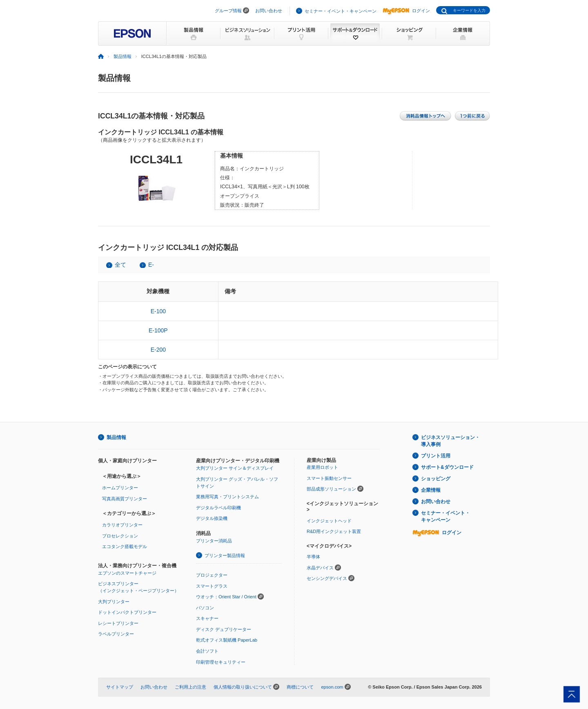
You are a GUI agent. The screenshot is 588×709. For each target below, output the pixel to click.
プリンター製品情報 (225, 555)
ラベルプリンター (116, 634)
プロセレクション (120, 536)
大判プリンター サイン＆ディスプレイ (235, 468)
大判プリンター (114, 602)
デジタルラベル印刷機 (218, 508)
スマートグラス (212, 586)
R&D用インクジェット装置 (334, 531)
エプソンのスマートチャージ (127, 573)
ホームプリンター (120, 488)
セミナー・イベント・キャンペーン (341, 11)
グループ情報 (228, 11)
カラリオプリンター (122, 525)
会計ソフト (207, 651)
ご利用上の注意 (190, 687)
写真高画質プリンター (125, 499)
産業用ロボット (322, 467)
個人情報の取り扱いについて (243, 687)
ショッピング (436, 479)
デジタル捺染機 (212, 518)
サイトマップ (120, 687)
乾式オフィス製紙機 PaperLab (227, 640)
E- (151, 265)
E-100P (158, 330)
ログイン (406, 11)
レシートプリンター (118, 623)
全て (120, 265)
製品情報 (122, 56)
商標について (300, 687)
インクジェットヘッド (329, 521)
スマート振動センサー (329, 478)
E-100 (158, 311)
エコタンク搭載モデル (125, 546)
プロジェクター (212, 575)
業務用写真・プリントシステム (227, 497)
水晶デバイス (320, 568)
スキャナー (207, 618)
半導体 (313, 557)
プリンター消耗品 (214, 541)
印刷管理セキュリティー (221, 662)
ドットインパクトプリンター (127, 612)
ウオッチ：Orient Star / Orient (226, 597)
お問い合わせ (269, 11)
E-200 (158, 350)
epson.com (332, 687)
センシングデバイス (327, 578)
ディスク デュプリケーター (224, 629)
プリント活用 (436, 456)
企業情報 (431, 490)
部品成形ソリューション (331, 489)
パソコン (205, 608)
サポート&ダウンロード (447, 467)
